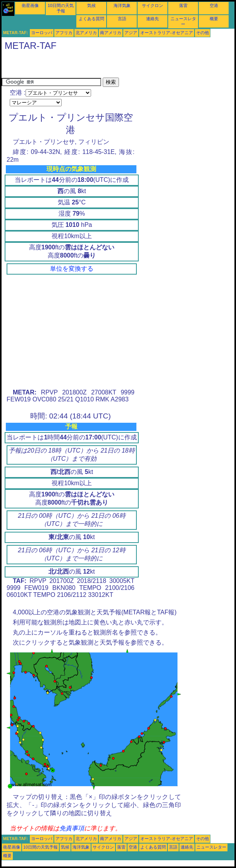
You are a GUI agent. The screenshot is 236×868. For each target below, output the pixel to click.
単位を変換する (72, 269)
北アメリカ (86, 33)
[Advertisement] (92, 66)
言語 (122, 19)
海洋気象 (122, 5)
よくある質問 (91, 19)
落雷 (183, 5)
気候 (91, 5)
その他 (202, 33)
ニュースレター (211, 847)
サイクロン (152, 5)
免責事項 (72, 828)
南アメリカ (111, 33)
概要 (214, 19)
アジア (131, 33)
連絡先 (152, 19)
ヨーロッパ (42, 33)
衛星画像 (30, 5)
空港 (214, 5)
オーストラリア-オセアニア (167, 33)
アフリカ (64, 33)
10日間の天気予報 (40, 847)
